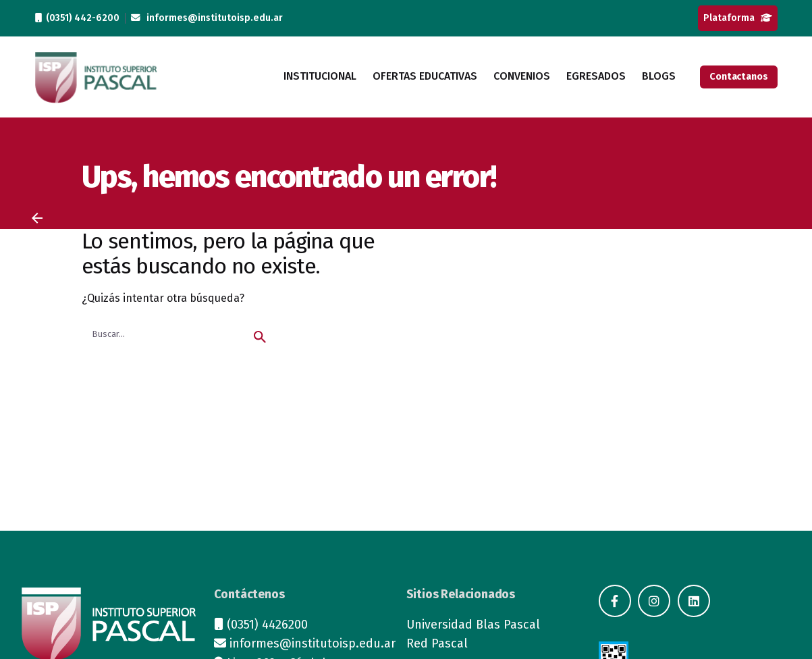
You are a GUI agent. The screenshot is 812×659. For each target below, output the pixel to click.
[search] (260, 337)
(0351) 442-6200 (77, 18)
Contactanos (738, 77)
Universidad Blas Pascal (473, 625)
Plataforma (738, 18)
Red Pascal (437, 643)
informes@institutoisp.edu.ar (207, 18)
